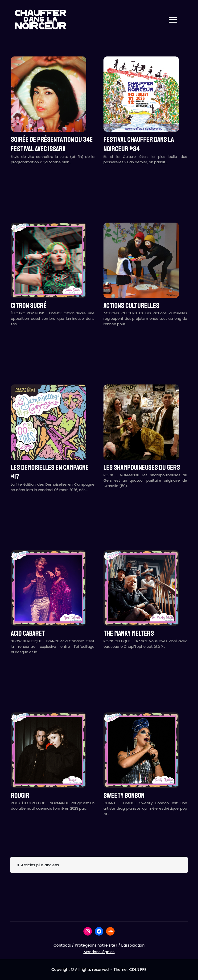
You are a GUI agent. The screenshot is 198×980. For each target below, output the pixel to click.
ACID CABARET (28, 633)
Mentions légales (99, 952)
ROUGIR (20, 796)
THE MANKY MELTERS (129, 633)
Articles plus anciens (40, 865)
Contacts (62, 945)
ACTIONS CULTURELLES (131, 306)
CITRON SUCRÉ (29, 306)
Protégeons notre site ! (96, 945)
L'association (133, 945)
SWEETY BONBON (124, 796)
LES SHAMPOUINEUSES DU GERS (142, 468)
